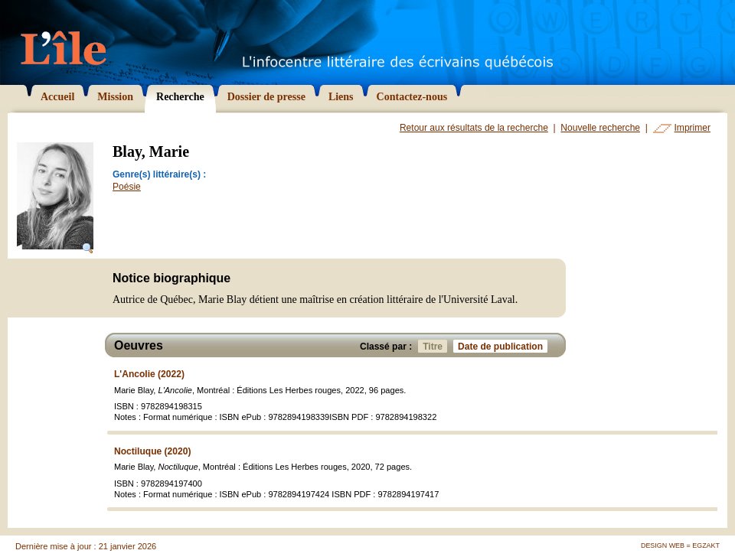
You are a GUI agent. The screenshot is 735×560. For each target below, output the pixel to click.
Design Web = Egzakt (680, 545)
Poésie (127, 187)
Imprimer (693, 128)
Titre (435, 346)
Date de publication (503, 346)
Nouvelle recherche (600, 128)
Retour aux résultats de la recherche (474, 128)
